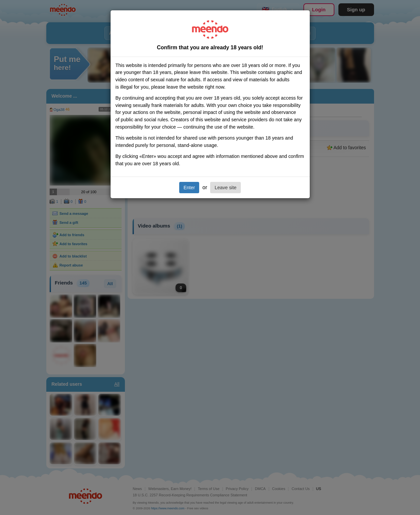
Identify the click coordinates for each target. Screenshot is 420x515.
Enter (189, 188)
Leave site (225, 188)
